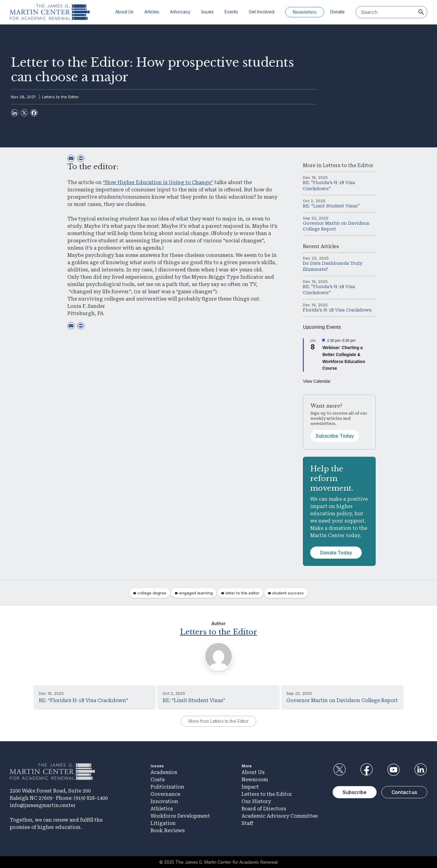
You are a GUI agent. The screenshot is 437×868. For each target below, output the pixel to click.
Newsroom (255, 779)
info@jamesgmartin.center (43, 805)
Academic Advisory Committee (280, 816)
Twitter (339, 769)
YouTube (394, 769)
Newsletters (305, 12)
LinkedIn (421, 769)
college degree (152, 593)
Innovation (164, 801)
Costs (158, 779)
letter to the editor (242, 593)
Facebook (366, 769)
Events (231, 12)
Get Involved (262, 12)
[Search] (421, 12)
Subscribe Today (335, 436)
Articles (152, 12)
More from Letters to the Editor (218, 721)
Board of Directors (264, 808)
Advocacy (180, 12)
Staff (247, 823)
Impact (250, 787)
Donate (337, 12)
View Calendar (317, 381)
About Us (124, 12)
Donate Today (336, 553)
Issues (207, 12)
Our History (256, 801)
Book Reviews (168, 830)
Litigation (163, 823)
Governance (165, 794)
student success (288, 593)
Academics (164, 772)
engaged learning (196, 593)
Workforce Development (180, 816)
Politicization (167, 787)
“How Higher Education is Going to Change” (158, 182)
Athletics (162, 808)
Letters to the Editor (60, 97)
